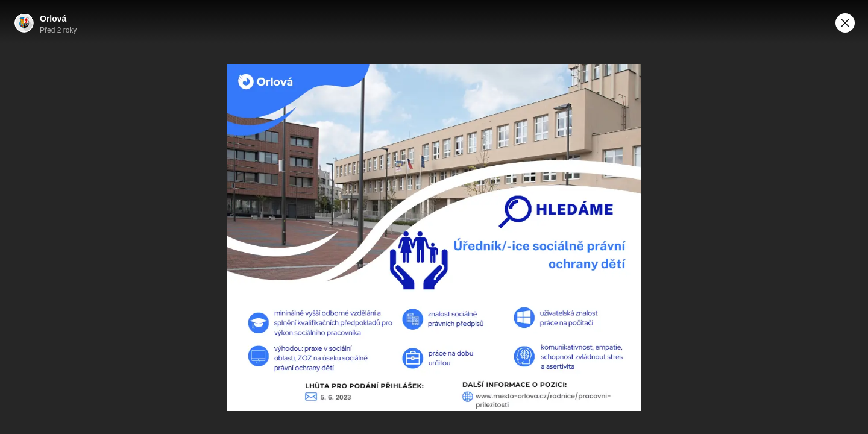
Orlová (53, 19)
